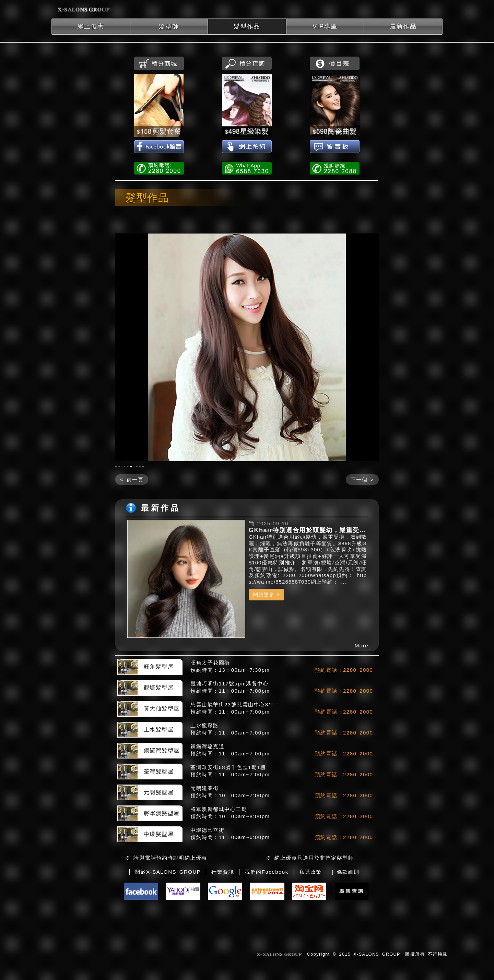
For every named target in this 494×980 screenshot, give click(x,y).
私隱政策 (310, 926)
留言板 (335, 147)
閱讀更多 (266, 649)
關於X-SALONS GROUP (168, 926)
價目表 (335, 63)
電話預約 (159, 168)
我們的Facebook (266, 926)
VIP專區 (325, 26)
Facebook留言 (159, 147)
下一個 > (362, 534)
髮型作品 (247, 26)
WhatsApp (247, 168)
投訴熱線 (335, 168)
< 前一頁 (132, 534)
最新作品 (403, 26)
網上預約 (247, 147)
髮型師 (169, 26)
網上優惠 (91, 26)
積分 (159, 63)
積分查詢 (247, 63)
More (362, 700)
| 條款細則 (346, 926)
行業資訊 (223, 926)
